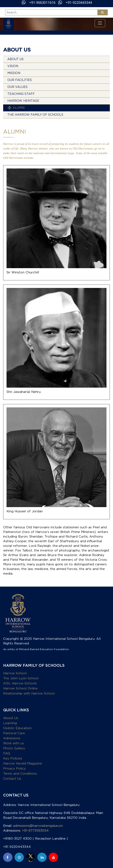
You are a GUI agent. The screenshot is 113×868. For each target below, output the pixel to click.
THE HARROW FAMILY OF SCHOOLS (35, 115)
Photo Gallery (14, 748)
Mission (14, 73)
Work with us (13, 743)
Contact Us (12, 779)
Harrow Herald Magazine (23, 764)
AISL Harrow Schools (20, 683)
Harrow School (15, 673)
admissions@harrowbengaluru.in (38, 826)
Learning (10, 723)
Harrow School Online (20, 688)
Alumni (19, 108)
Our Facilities (20, 80)
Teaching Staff (21, 94)
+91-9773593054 (35, 831)
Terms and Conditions (20, 774)
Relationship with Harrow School (29, 694)
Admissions (12, 738)
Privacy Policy (14, 769)
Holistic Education (17, 728)
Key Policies (13, 759)
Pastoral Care (14, 733)
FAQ (7, 753)
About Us (15, 59)
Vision (13, 66)
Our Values (17, 87)
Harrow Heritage (23, 101)
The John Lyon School (21, 678)
